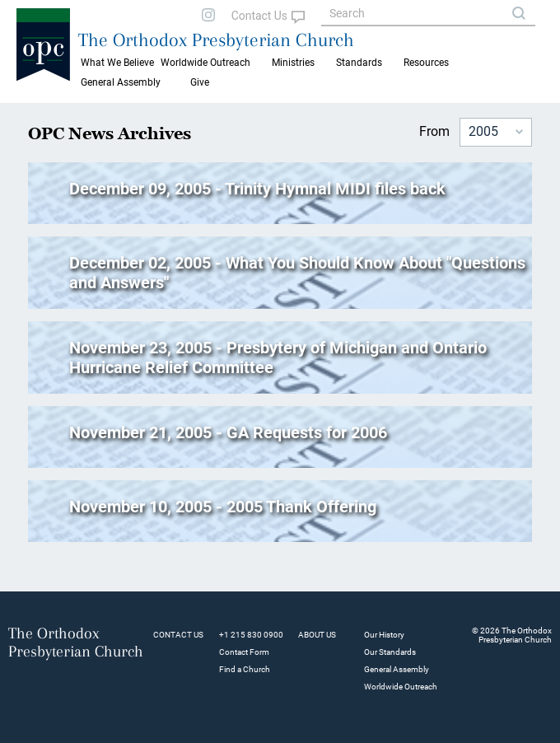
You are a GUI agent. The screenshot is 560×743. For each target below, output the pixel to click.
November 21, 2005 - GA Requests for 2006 (228, 432)
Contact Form (244, 652)
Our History (384, 635)
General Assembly (121, 82)
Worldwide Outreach (401, 687)
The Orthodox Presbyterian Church (216, 40)
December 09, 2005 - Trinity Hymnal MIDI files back (257, 189)
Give (200, 82)
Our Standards (390, 652)
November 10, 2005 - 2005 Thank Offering (223, 507)
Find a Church (245, 669)
